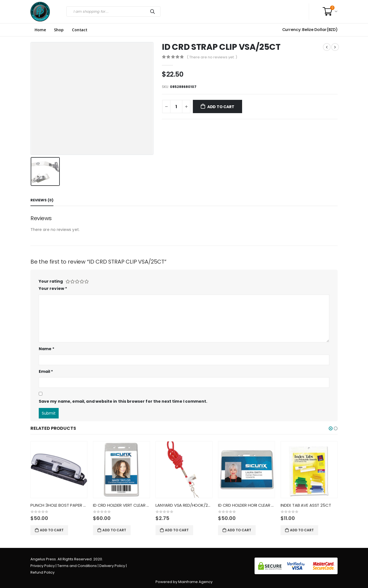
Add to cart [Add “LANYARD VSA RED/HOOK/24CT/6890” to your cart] (177, 530)
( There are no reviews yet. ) (212, 57)
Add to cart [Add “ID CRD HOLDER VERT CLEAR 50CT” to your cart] (114, 530)
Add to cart (221, 107)
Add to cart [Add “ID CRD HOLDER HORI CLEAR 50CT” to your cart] (239, 530)
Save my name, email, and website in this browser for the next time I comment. (123, 401)
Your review (53, 288)
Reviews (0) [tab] (42, 200)
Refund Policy (42, 572)
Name (46, 349)
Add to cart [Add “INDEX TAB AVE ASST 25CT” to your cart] (302, 530)
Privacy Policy (43, 566)
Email (46, 371)
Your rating (51, 281)
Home (40, 30)
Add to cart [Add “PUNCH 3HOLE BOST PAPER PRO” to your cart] (52, 530)
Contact (80, 30)
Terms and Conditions (77, 566)
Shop (59, 30)
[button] (331, 428)
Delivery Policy (112, 566)
